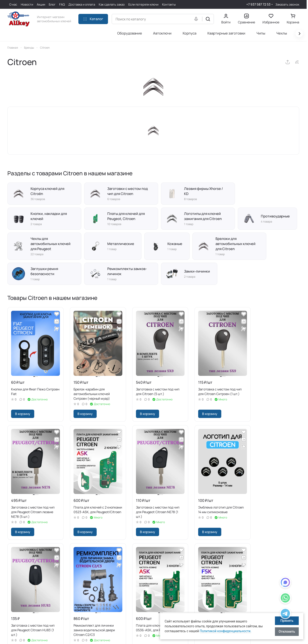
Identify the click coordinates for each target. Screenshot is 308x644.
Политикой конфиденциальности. (226, 631)
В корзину (23, 414)
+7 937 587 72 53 (258, 4)
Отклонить (287, 631)
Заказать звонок (287, 5)
